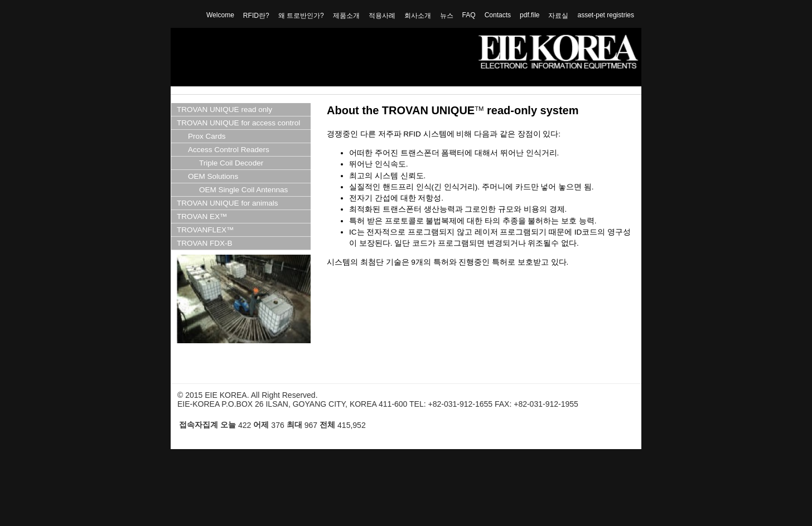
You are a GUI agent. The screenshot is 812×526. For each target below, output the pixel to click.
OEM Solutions (213, 176)
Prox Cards (207, 136)
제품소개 (346, 16)
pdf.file (530, 15)
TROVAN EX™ (202, 216)
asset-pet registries (606, 15)
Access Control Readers (229, 150)
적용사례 (382, 16)
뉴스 (447, 16)
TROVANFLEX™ (206, 230)
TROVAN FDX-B (205, 243)
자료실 (558, 16)
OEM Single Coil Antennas (243, 190)
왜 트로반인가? (301, 16)
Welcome (220, 15)
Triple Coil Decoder (231, 163)
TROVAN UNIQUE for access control (238, 123)
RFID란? (256, 16)
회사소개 (418, 16)
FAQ (469, 15)
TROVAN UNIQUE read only (224, 109)
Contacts (498, 15)
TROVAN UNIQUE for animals (228, 203)
